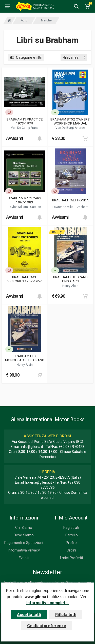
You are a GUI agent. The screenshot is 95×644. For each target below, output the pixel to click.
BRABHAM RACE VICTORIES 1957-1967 (25, 279)
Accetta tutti (29, 615)
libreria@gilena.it (39, 482)
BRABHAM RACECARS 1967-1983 (25, 200)
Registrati (71, 528)
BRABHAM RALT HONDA (70, 200)
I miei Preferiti (71, 558)
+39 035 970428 (71, 447)
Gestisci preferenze (47, 626)
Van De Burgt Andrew (70, 128)
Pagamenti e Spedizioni (24, 543)
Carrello (71, 535)
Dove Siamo (24, 535)
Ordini (71, 550)
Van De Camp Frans (25, 128)
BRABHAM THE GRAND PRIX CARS (70, 279)
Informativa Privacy (24, 550)
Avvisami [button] (14, 138)
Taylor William (18, 207)
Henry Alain (70, 286)
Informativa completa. (48, 603)
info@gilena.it (32, 447)
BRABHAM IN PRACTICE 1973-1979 (25, 121)
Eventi (24, 558)
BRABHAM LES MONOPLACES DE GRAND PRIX (25, 358)
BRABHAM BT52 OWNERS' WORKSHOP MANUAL (70, 121)
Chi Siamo (24, 528)
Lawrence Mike (63, 207)
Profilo (71, 543)
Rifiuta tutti (66, 615)
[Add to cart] (40, 138)
